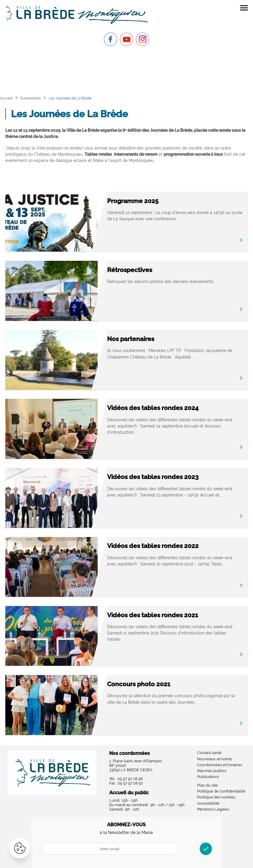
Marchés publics (212, 771)
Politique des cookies (216, 797)
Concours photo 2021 (139, 684)
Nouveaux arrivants (215, 759)
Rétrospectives (130, 270)
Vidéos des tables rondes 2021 (153, 615)
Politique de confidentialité (221, 791)
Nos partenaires (131, 339)
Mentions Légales (213, 809)
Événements (31, 98)
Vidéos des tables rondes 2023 (153, 477)
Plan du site (207, 785)
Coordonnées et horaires (220, 765)
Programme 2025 (133, 201)
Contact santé (209, 753)
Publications (208, 777)
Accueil (6, 98)
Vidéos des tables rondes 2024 (153, 408)
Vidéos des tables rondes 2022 (153, 546)
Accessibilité (208, 803)
